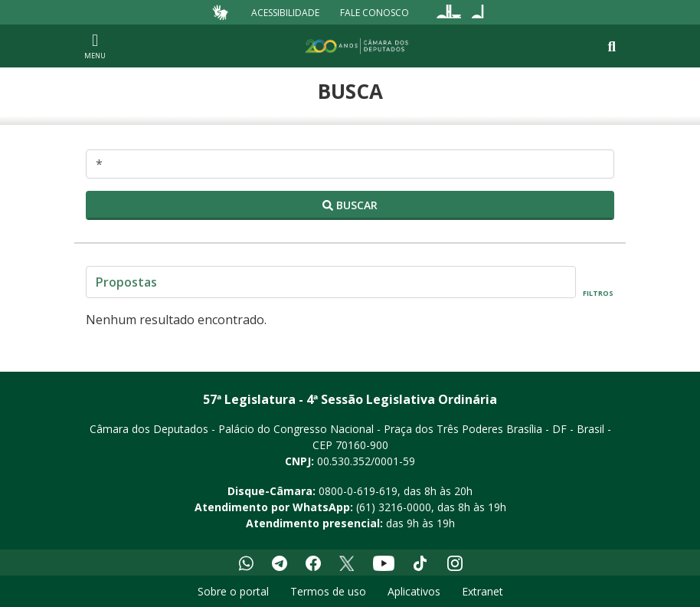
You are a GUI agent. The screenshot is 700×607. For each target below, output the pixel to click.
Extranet (482, 591)
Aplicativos (414, 591)
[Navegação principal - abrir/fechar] (95, 46)
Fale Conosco (375, 12)
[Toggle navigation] (612, 46)
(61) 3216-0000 (394, 507)
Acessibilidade (285, 12)
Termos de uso (328, 591)
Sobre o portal (233, 591)
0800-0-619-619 (358, 491)
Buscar (350, 205)
